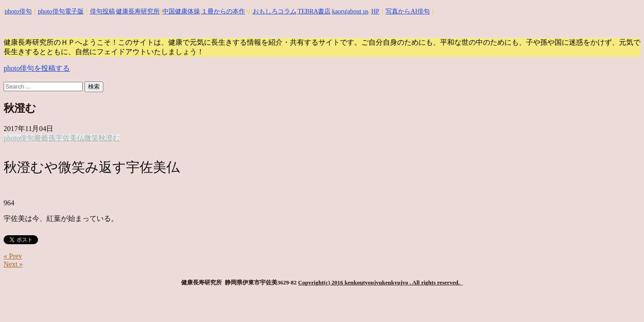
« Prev (13, 256)
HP (375, 11)
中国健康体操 (181, 11)
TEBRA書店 (314, 11)
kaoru (339, 11)
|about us (357, 11)
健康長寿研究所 (138, 11)
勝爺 (41, 138)
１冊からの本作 (223, 11)
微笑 (91, 138)
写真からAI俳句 (408, 11)
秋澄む (109, 138)
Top (623, 301)
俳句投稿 (102, 11)
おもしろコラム (275, 11)
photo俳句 (18, 11)
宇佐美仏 (70, 138)
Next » (13, 264)
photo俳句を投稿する (37, 68)
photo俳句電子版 (61, 11)
